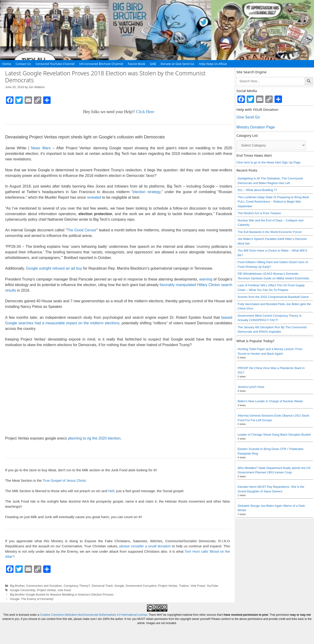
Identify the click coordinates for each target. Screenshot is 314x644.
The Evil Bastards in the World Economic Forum (270, 232)
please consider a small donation (145, 546)
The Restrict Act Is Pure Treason (259, 213)
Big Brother (17, 586)
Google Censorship (23, 590)
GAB (153, 64)
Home (7, 64)
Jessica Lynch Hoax (251, 387)
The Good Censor (82, 230)
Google (119, 586)
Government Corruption (141, 586)
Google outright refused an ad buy (54, 268)
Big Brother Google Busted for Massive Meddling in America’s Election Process (62, 595)
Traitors (184, 586)
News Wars (40, 148)
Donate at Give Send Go (177, 64)
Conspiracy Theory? (77, 586)
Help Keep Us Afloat (213, 64)
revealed (94, 197)
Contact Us (23, 64)
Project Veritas (168, 586)
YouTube (212, 586)
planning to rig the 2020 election (94, 438)
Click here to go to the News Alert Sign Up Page (269, 162)
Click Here (145, 112)
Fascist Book (136, 64)
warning (206, 279)
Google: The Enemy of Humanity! (32, 599)
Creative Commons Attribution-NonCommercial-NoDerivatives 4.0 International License (94, 615)
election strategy (147, 192)
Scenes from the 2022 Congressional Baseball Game (273, 297)
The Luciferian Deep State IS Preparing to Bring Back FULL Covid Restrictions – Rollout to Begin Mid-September (273, 202)
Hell (111, 491)
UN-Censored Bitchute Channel (101, 64)
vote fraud (64, 590)
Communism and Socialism (44, 586)
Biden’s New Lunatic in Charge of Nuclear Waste (270, 401)
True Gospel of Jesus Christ (64, 480)
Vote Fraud (198, 586)
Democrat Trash (102, 586)
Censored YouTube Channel (55, 64)
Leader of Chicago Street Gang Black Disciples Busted (274, 435)
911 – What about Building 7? (257, 190)
